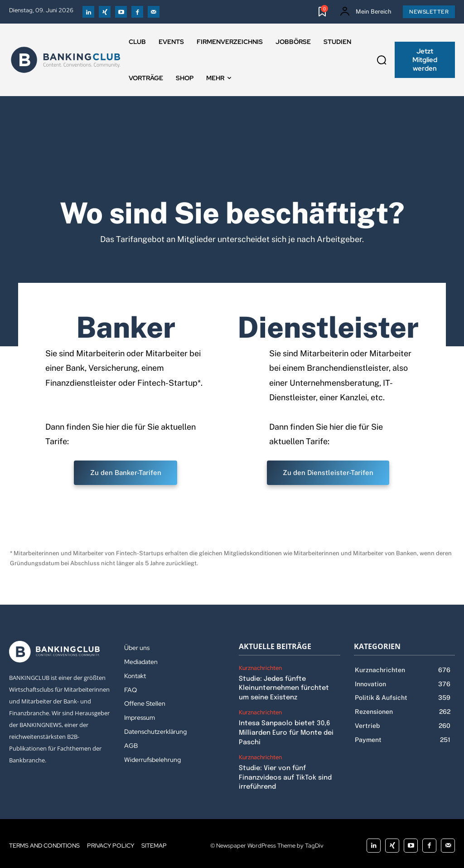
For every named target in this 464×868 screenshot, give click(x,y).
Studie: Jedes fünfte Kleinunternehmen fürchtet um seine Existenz (289, 687)
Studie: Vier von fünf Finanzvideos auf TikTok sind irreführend (284, 774)
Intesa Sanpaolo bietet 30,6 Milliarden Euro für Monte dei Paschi (285, 730)
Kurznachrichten (260, 668)
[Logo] (66, 60)
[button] (382, 60)
